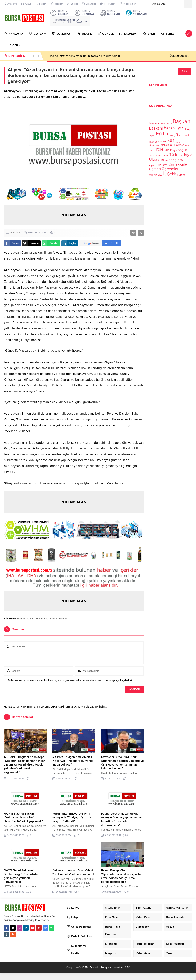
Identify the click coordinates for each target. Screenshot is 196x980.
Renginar (106, 968)
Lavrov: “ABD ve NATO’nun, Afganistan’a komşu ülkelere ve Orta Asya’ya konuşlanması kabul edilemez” (122, 763)
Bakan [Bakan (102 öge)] (169, 123)
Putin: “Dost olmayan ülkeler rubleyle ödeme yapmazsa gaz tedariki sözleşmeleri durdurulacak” (122, 819)
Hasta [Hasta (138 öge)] (187, 135)
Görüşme (53, 619)
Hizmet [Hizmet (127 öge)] (153, 142)
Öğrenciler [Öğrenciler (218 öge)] (170, 169)
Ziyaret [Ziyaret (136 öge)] (153, 165)
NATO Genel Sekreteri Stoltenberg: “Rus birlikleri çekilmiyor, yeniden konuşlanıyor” (22, 876)
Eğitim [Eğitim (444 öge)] (163, 134)
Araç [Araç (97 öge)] (163, 123)
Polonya (63, 619)
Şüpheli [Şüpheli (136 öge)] (182, 175)
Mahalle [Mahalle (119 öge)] (165, 145)
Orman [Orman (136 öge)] (180, 145)
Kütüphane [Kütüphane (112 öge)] (155, 145)
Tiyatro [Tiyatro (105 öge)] (165, 156)
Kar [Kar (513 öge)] (170, 140)
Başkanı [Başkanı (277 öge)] (156, 128)
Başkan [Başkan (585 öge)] (181, 121)
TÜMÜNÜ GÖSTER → (180, 56)
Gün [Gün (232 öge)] (179, 135)
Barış (32, 619)
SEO (128, 968)
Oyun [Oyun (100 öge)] (188, 145)
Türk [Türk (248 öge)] (173, 155)
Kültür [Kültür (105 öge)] (178, 142)
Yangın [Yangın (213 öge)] (174, 160)
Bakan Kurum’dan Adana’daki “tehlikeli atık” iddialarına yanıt (73, 872)
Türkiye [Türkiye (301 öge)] (185, 154)
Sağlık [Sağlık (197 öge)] (182, 150)
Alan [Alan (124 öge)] (158, 123)
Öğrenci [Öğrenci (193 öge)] (155, 169)
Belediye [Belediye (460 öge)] (173, 128)
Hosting (118, 968)
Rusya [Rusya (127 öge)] (174, 150)
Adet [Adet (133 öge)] (152, 123)
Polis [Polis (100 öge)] (151, 151)
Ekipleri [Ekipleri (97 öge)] (152, 136)
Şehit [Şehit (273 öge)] (172, 174)
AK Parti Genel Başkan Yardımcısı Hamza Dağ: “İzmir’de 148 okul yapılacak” (23, 817)
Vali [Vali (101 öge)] (166, 161)
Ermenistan (42, 619)
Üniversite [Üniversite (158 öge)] (156, 175)
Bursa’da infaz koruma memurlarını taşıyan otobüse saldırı (83, 56)
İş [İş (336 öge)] (165, 174)
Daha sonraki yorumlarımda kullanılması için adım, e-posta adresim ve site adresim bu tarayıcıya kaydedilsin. (71, 680)
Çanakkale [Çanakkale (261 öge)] (178, 164)
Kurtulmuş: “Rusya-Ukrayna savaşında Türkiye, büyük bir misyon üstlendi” (72, 817)
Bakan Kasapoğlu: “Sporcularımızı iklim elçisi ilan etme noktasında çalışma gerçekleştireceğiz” (122, 876)
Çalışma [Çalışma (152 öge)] (163, 165)
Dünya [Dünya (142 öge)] (188, 129)
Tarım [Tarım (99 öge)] (158, 156)
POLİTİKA (15, 233)
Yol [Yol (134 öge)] (182, 160)
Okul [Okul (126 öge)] (173, 145)
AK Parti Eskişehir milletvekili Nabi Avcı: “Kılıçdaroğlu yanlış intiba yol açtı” (73, 761)
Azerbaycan (22, 619)
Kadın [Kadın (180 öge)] (162, 141)
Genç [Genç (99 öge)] (173, 136)
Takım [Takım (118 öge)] (152, 155)
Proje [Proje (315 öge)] (159, 149)
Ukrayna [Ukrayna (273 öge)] (156, 159)
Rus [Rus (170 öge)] (167, 150)
